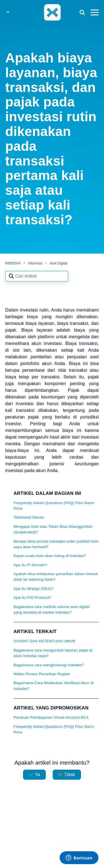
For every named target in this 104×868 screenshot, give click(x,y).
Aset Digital (59, 263)
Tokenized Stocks (29, 517)
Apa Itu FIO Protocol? (32, 598)
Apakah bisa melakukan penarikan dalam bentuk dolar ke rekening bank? (56, 577)
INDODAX (13, 263)
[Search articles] (37, 276)
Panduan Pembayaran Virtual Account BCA (51, 717)
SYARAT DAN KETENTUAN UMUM (45, 641)
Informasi (35, 263)
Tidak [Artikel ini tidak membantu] (70, 775)
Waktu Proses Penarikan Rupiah (42, 674)
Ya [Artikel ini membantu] (37, 775)
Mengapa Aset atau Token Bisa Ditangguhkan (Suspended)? (53, 529)
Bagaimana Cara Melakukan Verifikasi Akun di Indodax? (54, 686)
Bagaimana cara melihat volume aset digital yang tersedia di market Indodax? (51, 610)
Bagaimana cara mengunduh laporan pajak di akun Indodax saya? (53, 653)
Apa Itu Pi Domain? (31, 565)
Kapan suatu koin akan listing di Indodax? (50, 556)
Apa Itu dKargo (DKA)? (34, 589)
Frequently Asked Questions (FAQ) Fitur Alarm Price (54, 506)
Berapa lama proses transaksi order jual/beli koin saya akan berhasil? (56, 544)
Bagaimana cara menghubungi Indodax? (49, 665)
